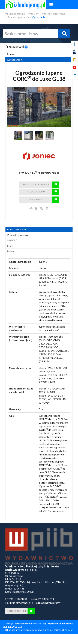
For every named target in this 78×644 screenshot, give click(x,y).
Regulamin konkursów (47, 610)
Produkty (33, 14)
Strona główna (15, 14)
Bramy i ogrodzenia (18, 17)
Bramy (12, 54)
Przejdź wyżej (16, 47)
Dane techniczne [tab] (16, 236)
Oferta (9, 606)
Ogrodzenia (39, 17)
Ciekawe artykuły (41, 606)
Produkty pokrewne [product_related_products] (18, 242)
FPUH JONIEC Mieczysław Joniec (39, 173)
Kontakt (22, 606)
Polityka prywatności (18, 610)
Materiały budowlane (53, 14)
